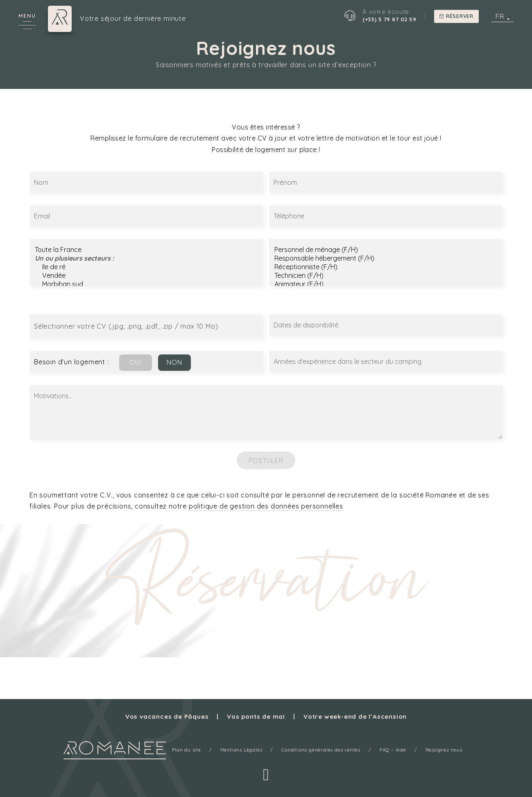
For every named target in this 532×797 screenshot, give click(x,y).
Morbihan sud (146, 284)
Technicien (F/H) (386, 276)
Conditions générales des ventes (321, 750)
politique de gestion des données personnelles (266, 506)
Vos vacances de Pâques (167, 716)
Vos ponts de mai (256, 716)
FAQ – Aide (393, 750)
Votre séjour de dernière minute (133, 19)
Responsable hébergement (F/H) (386, 258)
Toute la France (146, 250)
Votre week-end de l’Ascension (355, 716)
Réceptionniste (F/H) (386, 267)
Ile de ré (146, 267)
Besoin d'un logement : (71, 362)
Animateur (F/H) (386, 284)
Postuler (266, 461)
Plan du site (187, 750)
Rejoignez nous (444, 750)
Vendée (146, 276)
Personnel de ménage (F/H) (386, 250)
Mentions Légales (241, 750)
